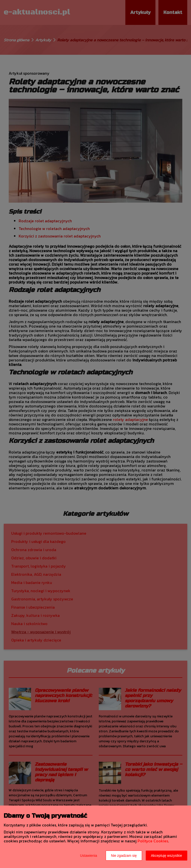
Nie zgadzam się (124, 856)
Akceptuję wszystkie (167, 856)
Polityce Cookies (153, 841)
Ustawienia (89, 856)
